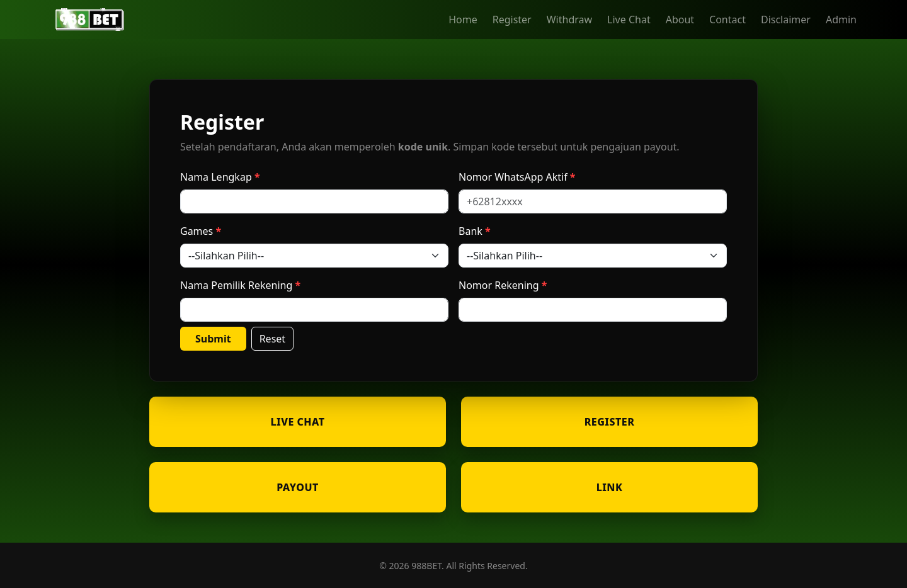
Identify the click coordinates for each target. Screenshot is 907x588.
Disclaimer (786, 20)
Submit (213, 339)
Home (463, 20)
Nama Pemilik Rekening (236, 285)
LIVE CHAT (297, 422)
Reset (272, 339)
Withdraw (569, 20)
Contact (727, 20)
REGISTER (610, 422)
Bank (471, 231)
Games (197, 231)
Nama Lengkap (216, 177)
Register (512, 20)
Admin (841, 20)
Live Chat (629, 20)
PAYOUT (298, 487)
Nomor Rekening (499, 285)
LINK (610, 487)
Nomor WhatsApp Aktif (513, 177)
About (680, 20)
